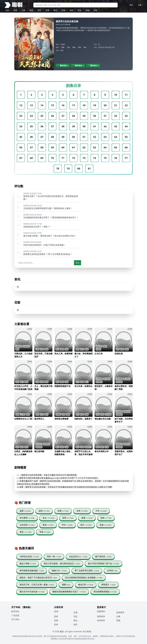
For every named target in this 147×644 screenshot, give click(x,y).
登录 (131, 5)
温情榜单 (120, 612)
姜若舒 (100, 47)
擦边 (55, 10)
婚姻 (88, 10)
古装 (68, 47)
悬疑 (31, 10)
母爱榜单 (101, 616)
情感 (15, 10)
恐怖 (63, 10)
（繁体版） (27, 607)
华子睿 (105, 47)
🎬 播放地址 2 (78, 65)
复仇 (80, 10)
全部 (7, 10)
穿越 (74, 47)
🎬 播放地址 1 (63, 65)
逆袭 (47, 10)
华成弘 (109, 47)
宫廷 (39, 10)
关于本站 (15, 619)
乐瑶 (113, 47)
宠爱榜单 (101, 611)
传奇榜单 (101, 620)
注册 (140, 5)
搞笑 (71, 10)
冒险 (96, 10)
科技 (85, 47)
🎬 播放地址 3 (93, 65)
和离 (79, 47)
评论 (78, 263)
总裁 (23, 10)
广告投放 (15, 615)
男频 (118, 620)
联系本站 (15, 611)
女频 (118, 616)
